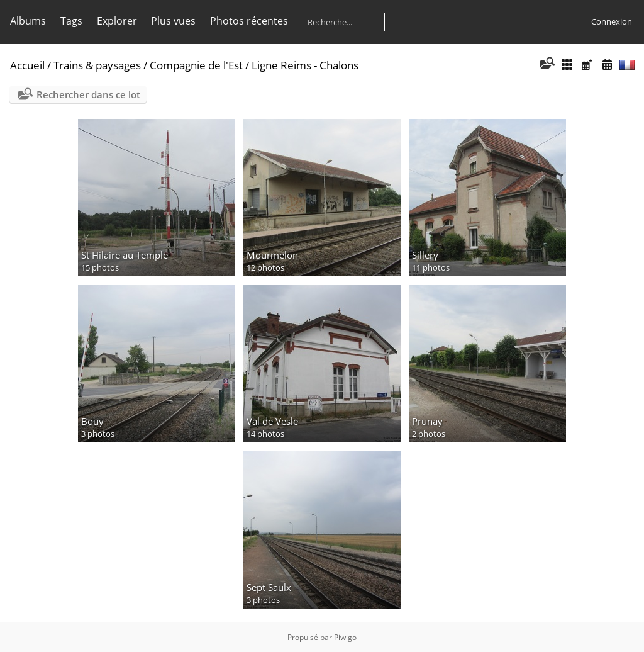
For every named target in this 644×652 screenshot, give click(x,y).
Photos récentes (249, 21)
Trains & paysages (97, 65)
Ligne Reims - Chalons (305, 65)
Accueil (27, 65)
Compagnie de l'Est (196, 65)
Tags (71, 21)
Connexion (612, 21)
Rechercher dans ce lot (88, 94)
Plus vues (173, 21)
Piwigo (345, 637)
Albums (28, 21)
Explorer (117, 21)
